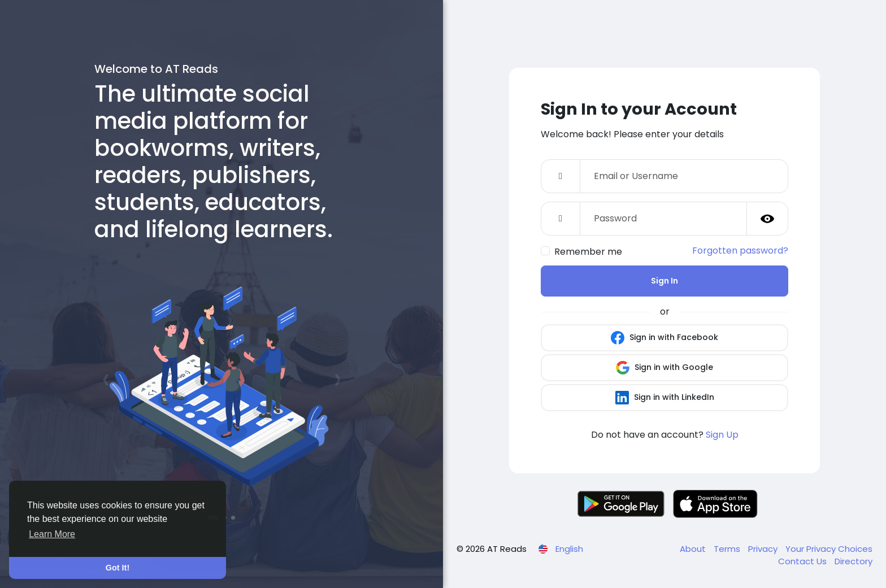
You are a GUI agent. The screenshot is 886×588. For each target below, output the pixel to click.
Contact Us (804, 561)
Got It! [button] (118, 568)
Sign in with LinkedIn (665, 398)
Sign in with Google (664, 368)
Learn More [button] (52, 534)
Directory (854, 561)
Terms (728, 549)
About (694, 549)
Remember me (588, 252)
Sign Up (722, 435)
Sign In (664, 281)
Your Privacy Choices (829, 549)
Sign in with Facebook (664, 338)
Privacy (764, 549)
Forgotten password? (740, 251)
